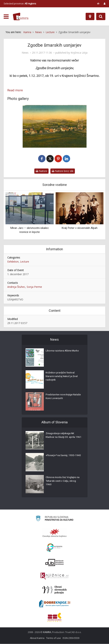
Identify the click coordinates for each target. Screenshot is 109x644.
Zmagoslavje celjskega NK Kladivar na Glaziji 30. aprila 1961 (61, 438)
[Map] (90, 16)
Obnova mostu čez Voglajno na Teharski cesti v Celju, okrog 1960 (64, 482)
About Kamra (37, 638)
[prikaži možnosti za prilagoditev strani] (98, 3)
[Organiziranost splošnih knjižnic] (55, 533)
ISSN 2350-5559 (71, 638)
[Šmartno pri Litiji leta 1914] (54, 126)
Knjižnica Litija (79, 53)
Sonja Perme (34, 287)
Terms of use (53, 638)
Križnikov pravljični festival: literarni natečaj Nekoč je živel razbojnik (63, 377)
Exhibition (13, 262)
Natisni (41, 171)
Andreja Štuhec (16, 287)
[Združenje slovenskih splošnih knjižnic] (54, 576)
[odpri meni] (6, 17)
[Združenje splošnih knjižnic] (54, 617)
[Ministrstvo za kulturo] (54, 519)
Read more (15, 90)
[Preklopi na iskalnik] (101, 16)
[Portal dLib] (55, 563)
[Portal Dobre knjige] (55, 604)
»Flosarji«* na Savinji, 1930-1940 (61, 458)
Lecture (25, 262)
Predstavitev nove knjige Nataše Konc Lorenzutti (60, 397)
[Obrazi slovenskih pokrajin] (54, 590)
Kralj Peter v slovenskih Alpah (80, 228)
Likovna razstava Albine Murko (63, 351)
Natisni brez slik (63, 171)
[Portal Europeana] (54, 548)
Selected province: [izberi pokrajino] (20, 3)
